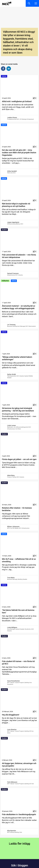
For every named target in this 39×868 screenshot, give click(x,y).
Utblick (4, 76)
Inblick (4, 125)
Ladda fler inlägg (19, 844)
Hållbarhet (5, 281)
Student (4, 230)
